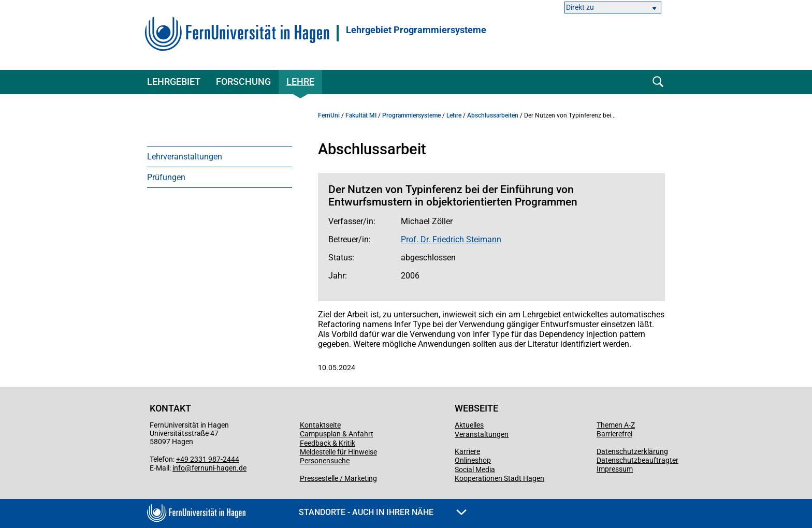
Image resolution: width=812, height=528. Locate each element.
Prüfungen (166, 177)
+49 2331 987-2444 (208, 459)
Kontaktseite (320, 425)
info (179, 468)
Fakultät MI (361, 115)
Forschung (243, 82)
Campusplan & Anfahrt (337, 434)
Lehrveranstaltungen (185, 157)
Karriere (467, 451)
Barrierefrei (614, 434)
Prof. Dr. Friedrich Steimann (451, 239)
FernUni (329, 115)
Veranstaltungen (482, 434)
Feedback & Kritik (328, 443)
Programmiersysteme (411, 115)
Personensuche (325, 461)
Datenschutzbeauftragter (637, 460)
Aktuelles (469, 425)
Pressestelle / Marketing (338, 478)
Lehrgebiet (174, 82)
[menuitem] (220, 156)
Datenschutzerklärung (632, 451)
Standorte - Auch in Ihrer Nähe (383, 512)
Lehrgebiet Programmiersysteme (416, 30)
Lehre (300, 82)
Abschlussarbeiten (493, 115)
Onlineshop (473, 460)
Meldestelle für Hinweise (338, 452)
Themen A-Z (616, 425)
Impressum (615, 469)
